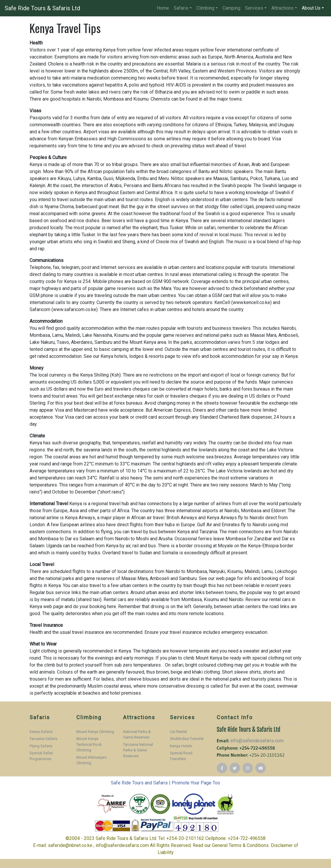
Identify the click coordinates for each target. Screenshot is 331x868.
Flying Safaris (41, 746)
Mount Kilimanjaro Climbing (92, 760)
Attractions (282, 8)
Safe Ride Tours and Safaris (139, 783)
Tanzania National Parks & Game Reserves (138, 750)
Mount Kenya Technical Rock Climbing (89, 744)
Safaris (181, 8)
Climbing (205, 8)
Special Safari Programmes (41, 756)
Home (163, 8)
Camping (231, 8)
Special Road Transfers (181, 756)
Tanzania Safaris (43, 739)
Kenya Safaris (41, 732)
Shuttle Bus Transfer (187, 739)
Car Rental (178, 732)
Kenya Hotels (181, 746)
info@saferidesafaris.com (257, 741)
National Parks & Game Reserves (137, 735)
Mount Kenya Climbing (95, 732)
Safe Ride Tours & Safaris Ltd (42, 8)
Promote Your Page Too (196, 783)
